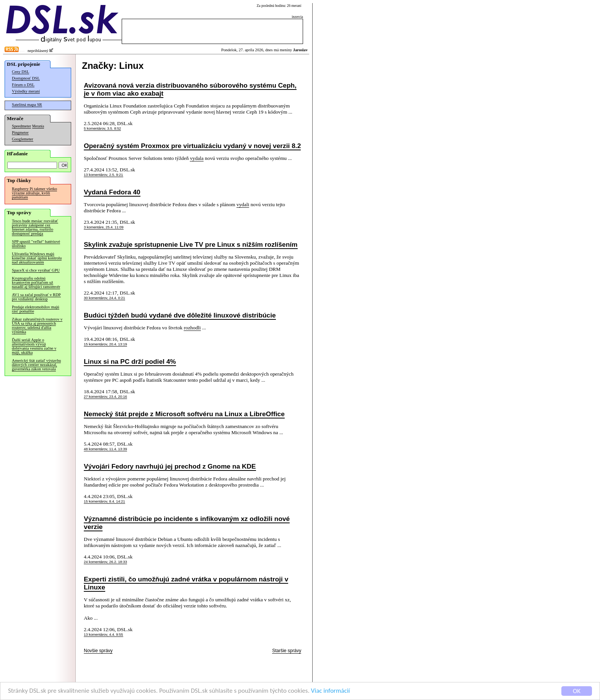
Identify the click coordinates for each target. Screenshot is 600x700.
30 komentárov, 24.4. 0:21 (104, 298)
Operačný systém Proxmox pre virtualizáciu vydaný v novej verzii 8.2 (192, 146)
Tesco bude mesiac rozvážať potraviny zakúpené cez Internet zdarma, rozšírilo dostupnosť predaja (35, 227)
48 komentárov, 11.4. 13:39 (105, 449)
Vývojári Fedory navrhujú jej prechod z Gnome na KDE (170, 466)
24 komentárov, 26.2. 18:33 (105, 562)
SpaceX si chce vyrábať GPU (36, 270)
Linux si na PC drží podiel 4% (130, 361)
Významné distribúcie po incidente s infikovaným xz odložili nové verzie (187, 523)
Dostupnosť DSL (26, 78)
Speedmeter (21, 126)
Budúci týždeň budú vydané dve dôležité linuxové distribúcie (180, 315)
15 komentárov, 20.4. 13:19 (105, 344)
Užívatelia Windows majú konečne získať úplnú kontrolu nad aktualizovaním (37, 258)
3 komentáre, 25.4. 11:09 (104, 227)
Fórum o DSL (23, 85)
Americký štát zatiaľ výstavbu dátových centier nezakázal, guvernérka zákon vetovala (36, 365)
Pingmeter (20, 133)
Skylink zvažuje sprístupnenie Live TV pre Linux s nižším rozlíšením (191, 244)
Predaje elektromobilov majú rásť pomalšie (36, 309)
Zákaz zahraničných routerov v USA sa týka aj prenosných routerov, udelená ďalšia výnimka (37, 326)
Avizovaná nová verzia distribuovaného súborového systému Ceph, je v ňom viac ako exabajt (190, 89)
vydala (197, 158)
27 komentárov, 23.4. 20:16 (105, 397)
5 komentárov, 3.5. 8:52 (102, 129)
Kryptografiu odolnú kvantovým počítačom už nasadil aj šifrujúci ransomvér (36, 282)
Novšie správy (98, 651)
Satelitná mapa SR (27, 105)
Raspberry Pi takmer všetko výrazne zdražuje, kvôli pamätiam (34, 193)
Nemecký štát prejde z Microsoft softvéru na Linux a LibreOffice (184, 414)
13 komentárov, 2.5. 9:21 (104, 175)
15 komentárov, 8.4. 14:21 (104, 501)
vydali (243, 204)
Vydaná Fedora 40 (112, 192)
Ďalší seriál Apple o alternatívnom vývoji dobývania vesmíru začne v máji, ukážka (34, 346)
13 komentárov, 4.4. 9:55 (104, 635)
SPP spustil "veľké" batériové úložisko (36, 244)
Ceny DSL (20, 72)
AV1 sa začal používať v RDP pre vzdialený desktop (36, 297)
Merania (38, 126)
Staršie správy (287, 651)
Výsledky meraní (26, 91)
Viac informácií (331, 691)
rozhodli (192, 328)
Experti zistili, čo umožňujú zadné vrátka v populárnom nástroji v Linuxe (186, 583)
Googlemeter (23, 139)
